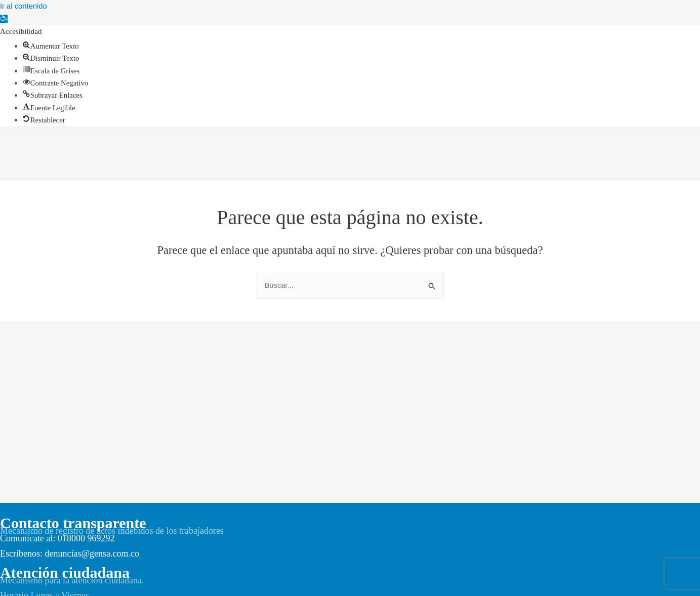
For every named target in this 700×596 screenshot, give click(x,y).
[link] (4, 18)
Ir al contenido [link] (24, 6)
